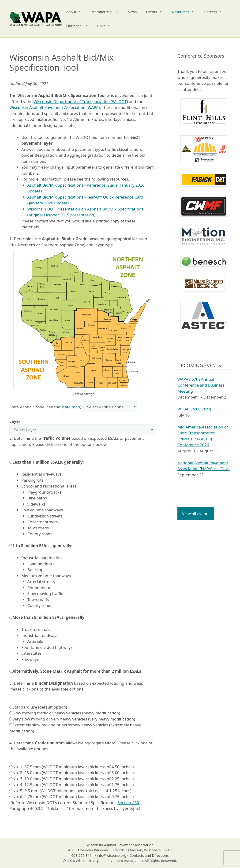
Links (106, 26)
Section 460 (128, 803)
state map (71, 407)
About (77, 12)
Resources (186, 12)
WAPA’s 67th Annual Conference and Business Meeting (201, 385)
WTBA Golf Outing (194, 409)
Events (157, 12)
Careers (216, 12)
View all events (196, 514)
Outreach (79, 26)
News (132, 12)
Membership (107, 12)
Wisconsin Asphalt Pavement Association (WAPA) (55, 107)
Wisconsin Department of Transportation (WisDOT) (81, 102)
